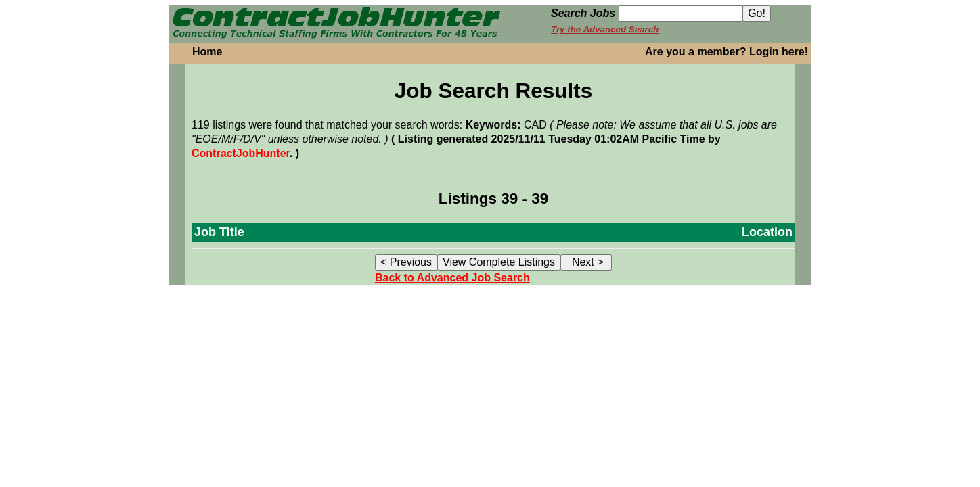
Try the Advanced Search (605, 29)
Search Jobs (583, 13)
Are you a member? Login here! (727, 52)
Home (207, 52)
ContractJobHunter (241, 153)
